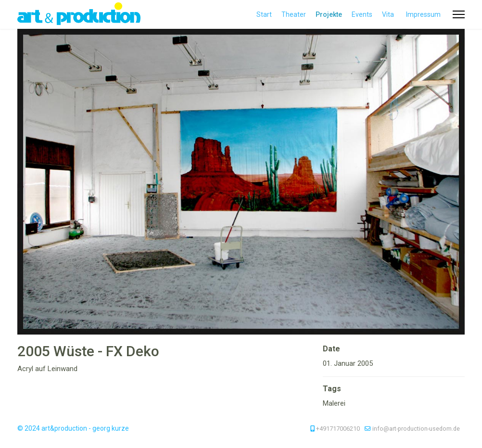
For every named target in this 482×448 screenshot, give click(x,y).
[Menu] (459, 14)
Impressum (423, 14)
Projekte (329, 14)
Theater (294, 14)
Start (264, 14)
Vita (388, 14)
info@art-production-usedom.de (416, 429)
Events (362, 14)
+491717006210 (338, 429)
